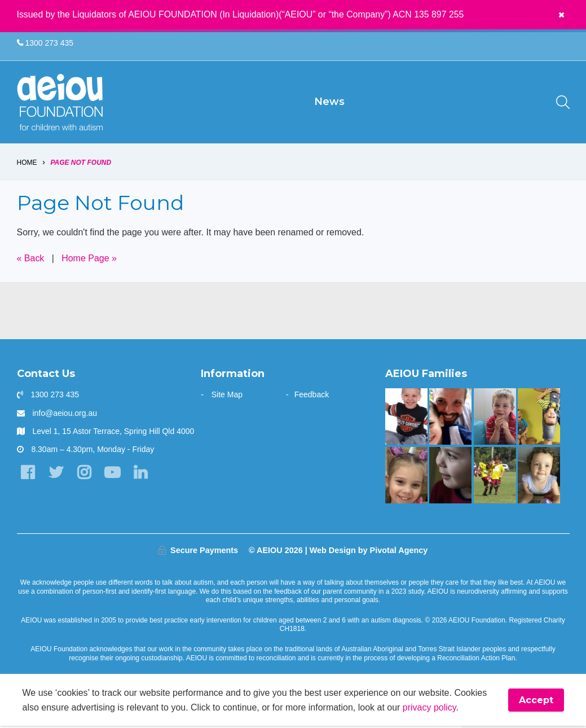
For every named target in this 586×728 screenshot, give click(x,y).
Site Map (227, 397)
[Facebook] (28, 474)
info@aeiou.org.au (65, 415)
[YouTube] (113, 474)
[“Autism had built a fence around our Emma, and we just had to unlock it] (406, 477)
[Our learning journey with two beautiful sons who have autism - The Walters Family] (539, 419)
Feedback (312, 397)
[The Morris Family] (539, 477)
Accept (536, 702)
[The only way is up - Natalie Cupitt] (450, 477)
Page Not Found (81, 165)
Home (27, 165)
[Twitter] (56, 474)
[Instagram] (84, 474)
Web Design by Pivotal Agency (369, 552)
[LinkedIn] (141, 474)
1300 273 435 (45, 43)
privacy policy (430, 709)
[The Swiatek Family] (495, 477)
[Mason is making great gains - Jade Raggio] (406, 419)
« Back (31, 260)
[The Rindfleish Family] (495, 419)
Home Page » (89, 260)
